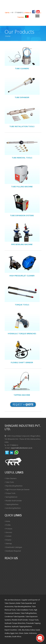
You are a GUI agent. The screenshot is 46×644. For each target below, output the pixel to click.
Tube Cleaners (11, 478)
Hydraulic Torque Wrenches (22, 333)
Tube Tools (9, 482)
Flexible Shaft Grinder (22, 362)
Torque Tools (22, 305)
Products (8, 529)
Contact (8, 536)
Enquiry (8, 540)
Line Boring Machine (13, 508)
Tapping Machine (22, 395)
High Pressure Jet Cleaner (22, 276)
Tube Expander (22, 97)
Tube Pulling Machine (22, 187)
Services (8, 532)
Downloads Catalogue (13, 547)
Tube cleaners (22, 68)
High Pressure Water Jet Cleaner (17, 489)
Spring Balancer (11, 497)
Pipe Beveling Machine (14, 486)
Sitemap (8, 543)
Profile (8, 525)
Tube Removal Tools (22, 158)
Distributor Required (13, 551)
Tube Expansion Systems (22, 215)
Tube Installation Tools (22, 126)
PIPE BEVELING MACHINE (22, 244)
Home (7, 521)
